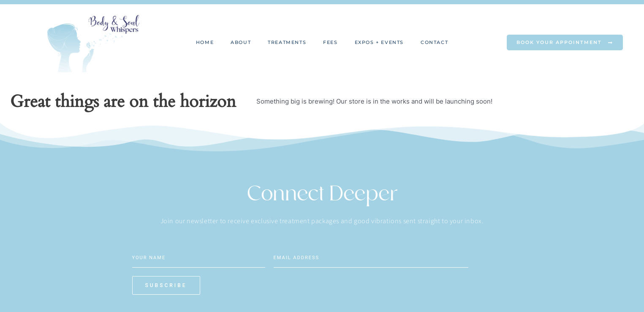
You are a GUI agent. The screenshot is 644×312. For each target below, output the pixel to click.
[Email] (340, 257)
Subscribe (449, 264)
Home (205, 42)
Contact (434, 42)
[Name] (199, 257)
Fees (330, 42)
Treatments (287, 42)
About (241, 42)
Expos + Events (379, 42)
